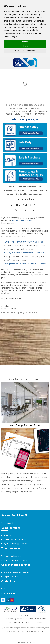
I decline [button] (25, 46)
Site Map (21, 619)
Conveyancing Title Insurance (15, 560)
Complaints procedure (33, 622)
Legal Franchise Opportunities (15, 544)
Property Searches (11, 577)
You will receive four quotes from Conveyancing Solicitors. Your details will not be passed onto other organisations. (25, 190)
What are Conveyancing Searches (17, 572)
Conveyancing (10, 619)
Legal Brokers (9, 535)
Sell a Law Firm (9, 523)
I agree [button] (25, 42)
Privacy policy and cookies (35, 619)
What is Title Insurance (12, 556)
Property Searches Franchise (15, 539)
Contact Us (8, 589)
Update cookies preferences (25, 642)
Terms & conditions (16, 622)
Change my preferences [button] (25, 51)
